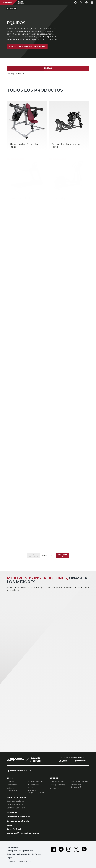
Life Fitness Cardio (57, 781)
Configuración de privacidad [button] (20, 851)
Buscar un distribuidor (18, 817)
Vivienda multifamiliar (12, 789)
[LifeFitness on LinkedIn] (53, 853)
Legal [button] (9, 858)
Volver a (12, 8)
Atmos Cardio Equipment (77, 786)
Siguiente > (62, 555)
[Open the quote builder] (87, 3)
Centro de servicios (15, 804)
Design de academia (15, 801)
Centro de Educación (16, 808)
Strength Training (57, 785)
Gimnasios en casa (36, 781)
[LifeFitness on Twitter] (76, 853)
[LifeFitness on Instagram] (69, 853)
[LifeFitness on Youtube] (84, 853)
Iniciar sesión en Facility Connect (24, 833)
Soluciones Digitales (80, 781)
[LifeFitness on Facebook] (61, 853)
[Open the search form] (81, 3)
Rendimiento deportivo (34, 786)
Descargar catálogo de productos (27, 47)
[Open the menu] (92, 3)
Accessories (55, 788)
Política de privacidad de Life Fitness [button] (24, 854)
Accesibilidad (14, 829)
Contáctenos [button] (13, 847)
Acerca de (12, 813)
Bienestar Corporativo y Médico (37, 791)
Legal (10, 825)
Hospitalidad (12, 785)
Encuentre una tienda (18, 821)
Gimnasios (11, 781)
